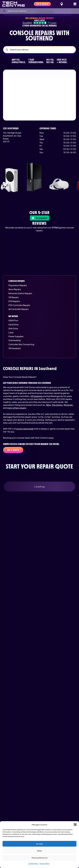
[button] (75, 824)
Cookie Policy (33, 864)
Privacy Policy (45, 864)
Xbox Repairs (15, 289)
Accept (40, 844)
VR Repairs (14, 297)
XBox (48, 405)
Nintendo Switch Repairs (20, 293)
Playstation (57, 405)
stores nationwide (25, 429)
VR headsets (37, 396)
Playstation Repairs (18, 285)
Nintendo (68, 405)
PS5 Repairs (14, 301)
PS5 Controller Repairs (19, 305)
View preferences (39, 858)
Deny (39, 851)
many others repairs (17, 408)
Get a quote (13, 450)
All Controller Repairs (19, 309)
